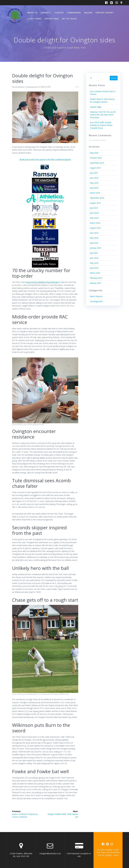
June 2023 (94, 233)
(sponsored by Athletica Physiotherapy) (42, 282)
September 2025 (97, 163)
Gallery (88, 13)
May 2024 (94, 218)
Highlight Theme (112, 855)
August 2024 (95, 203)
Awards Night (96, 107)
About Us (32, 13)
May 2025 (94, 183)
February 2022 (96, 278)
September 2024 (97, 198)
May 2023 (94, 238)
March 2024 (95, 223)
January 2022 (95, 283)
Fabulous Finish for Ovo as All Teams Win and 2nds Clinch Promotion (103, 115)
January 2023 (95, 248)
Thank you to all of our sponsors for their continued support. (45, 159)
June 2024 (94, 213)
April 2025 (94, 188)
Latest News (34, 19)
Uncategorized (32, 87)
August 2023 (95, 228)
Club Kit (59, 13)
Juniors (45, 13)
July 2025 (94, 173)
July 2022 (94, 253)
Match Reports (96, 296)
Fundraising (74, 13)
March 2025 (95, 193)
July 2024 (94, 208)
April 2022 (94, 268)
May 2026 (94, 153)
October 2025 (96, 158)
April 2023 (94, 243)
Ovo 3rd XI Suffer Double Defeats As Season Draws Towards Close (101, 125)
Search (114, 78)
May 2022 (94, 263)
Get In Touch (69, 19)
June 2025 (94, 178)
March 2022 (95, 273)
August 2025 (95, 168)
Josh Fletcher (19, 87)
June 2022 (94, 258)
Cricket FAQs (52, 19)
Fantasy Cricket (105, 13)
